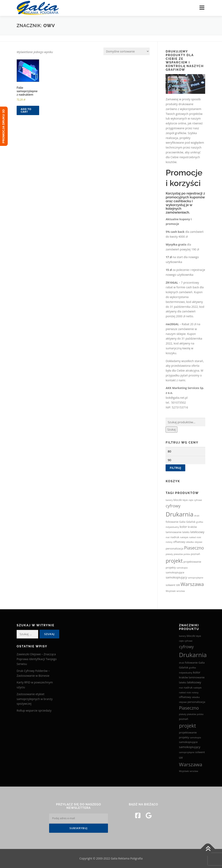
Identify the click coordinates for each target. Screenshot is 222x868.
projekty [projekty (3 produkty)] (171, 568)
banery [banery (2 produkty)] (169, 500)
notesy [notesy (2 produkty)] (169, 542)
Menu (202, 8)
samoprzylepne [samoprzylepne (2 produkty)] (195, 578)
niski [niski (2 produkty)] (199, 537)
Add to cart (26, 110)
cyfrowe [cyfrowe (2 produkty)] (198, 500)
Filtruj (175, 468)
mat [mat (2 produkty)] (168, 537)
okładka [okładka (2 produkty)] (190, 542)
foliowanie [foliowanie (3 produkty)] (172, 522)
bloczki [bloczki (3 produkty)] (178, 500)
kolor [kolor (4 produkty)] (183, 527)
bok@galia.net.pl (177, 398)
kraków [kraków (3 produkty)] (192, 527)
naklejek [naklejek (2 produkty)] (184, 537)
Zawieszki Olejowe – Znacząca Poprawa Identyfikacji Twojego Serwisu (37, 659)
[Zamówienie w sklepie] (127, 51)
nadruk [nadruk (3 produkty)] (175, 537)
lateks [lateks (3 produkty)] (186, 532)
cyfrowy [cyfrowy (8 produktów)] (173, 506)
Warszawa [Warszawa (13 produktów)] (192, 584)
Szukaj (171, 429)
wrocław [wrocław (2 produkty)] (181, 591)
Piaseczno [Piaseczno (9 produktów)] (194, 548)
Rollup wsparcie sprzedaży (34, 710)
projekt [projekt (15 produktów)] (174, 561)
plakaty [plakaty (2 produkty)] (169, 554)
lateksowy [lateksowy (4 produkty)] (197, 532)
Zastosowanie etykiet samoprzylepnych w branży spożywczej (35, 699)
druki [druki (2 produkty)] (197, 516)
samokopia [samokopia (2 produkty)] (182, 568)
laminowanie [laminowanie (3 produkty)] (174, 532)
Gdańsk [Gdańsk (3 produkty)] (191, 522)
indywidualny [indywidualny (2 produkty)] (172, 527)
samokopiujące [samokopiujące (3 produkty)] (175, 572)
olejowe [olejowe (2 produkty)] (198, 542)
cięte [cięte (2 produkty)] (191, 500)
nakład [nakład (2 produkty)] (192, 537)
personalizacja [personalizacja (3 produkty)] (174, 548)
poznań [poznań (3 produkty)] (195, 554)
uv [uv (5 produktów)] (178, 585)
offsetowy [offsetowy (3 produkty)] (179, 542)
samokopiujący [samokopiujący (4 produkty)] (176, 577)
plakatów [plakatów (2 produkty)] (178, 554)
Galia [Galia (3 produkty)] (182, 522)
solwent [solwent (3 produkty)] (170, 585)
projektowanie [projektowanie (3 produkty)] (192, 562)
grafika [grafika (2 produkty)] (200, 522)
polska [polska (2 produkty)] (187, 554)
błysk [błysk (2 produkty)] (185, 500)
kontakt (171, 380)
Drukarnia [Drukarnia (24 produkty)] (179, 514)
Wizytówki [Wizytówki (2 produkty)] (171, 591)
